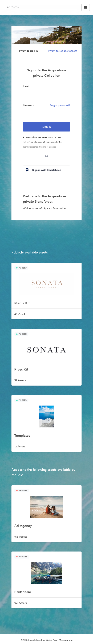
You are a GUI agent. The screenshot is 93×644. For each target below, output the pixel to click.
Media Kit (22, 303)
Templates (22, 436)
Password (29, 105)
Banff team (23, 592)
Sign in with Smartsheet (43, 170)
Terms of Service (48, 147)
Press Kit (21, 369)
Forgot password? (60, 105)
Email (26, 86)
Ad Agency (23, 526)
